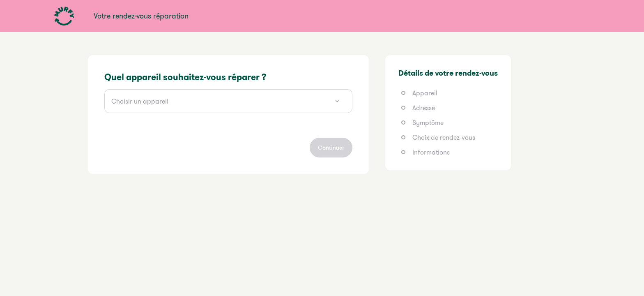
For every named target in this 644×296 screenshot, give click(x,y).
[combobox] (228, 101)
